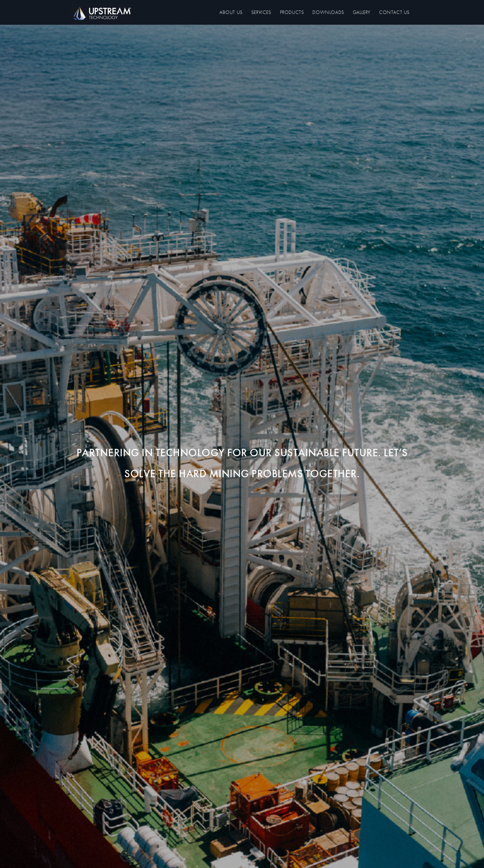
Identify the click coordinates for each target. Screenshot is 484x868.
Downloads (328, 12)
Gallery (362, 12)
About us (231, 12)
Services (261, 12)
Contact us (394, 12)
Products (292, 12)
